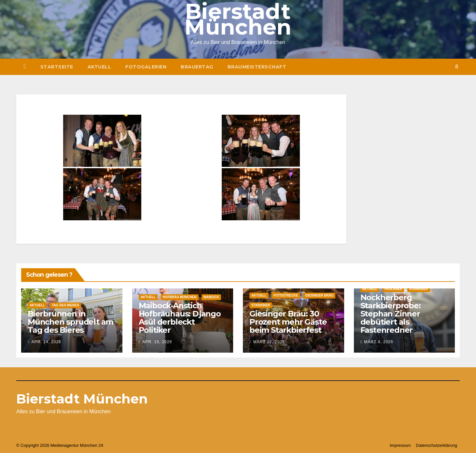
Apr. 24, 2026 (46, 342)
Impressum (400, 445)
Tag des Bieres (65, 305)
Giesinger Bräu (319, 295)
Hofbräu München (180, 297)
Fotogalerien (146, 67)
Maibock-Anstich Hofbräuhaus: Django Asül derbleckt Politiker (180, 318)
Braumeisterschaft (257, 67)
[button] (457, 67)
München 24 (91, 445)
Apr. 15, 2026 (157, 342)
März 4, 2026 (378, 342)
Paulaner (393, 289)
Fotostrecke (286, 295)
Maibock (211, 297)
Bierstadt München (82, 399)
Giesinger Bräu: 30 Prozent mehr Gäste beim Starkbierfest (288, 322)
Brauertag (197, 67)
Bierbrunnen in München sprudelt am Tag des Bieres (70, 322)
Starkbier (261, 305)
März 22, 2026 (269, 342)
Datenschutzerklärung (437, 445)
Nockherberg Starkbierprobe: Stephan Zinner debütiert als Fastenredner (391, 314)
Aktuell (99, 67)
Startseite (57, 67)
